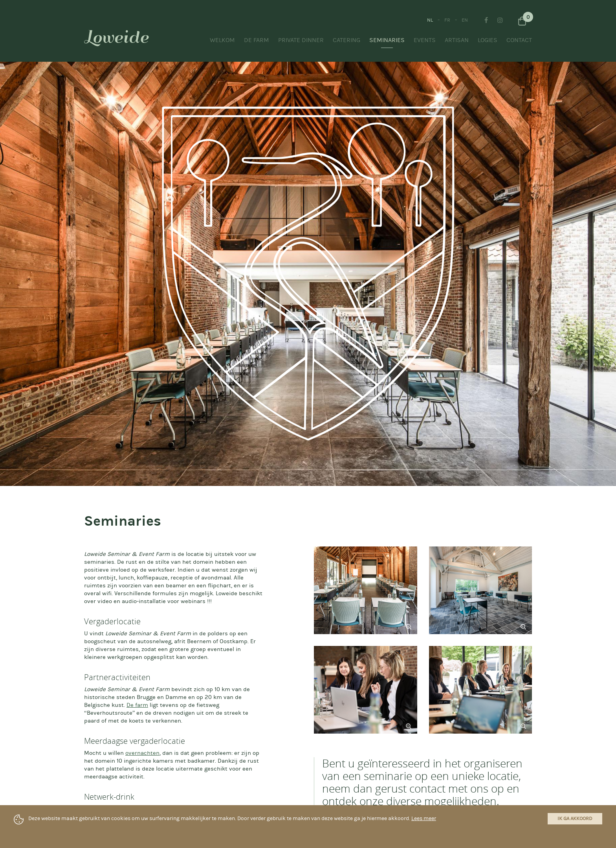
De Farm (257, 40)
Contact (519, 40)
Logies (488, 40)
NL (430, 20)
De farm (137, 705)
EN (465, 20)
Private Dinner (301, 40)
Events (425, 40)
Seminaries (387, 40)
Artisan (457, 40)
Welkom (222, 40)
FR (447, 20)
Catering (346, 40)
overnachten (142, 753)
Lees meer (424, 819)
